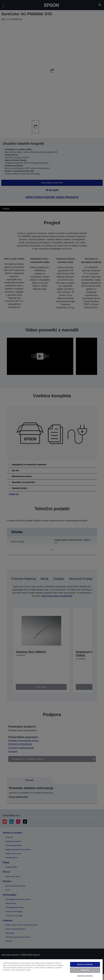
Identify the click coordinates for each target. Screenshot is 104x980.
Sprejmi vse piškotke (85, 964)
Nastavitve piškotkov (85, 976)
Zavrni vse (85, 970)
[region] (51, 969)
